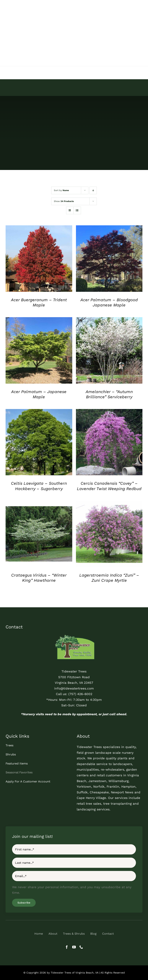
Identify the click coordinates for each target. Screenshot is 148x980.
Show (64, 201)
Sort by (61, 190)
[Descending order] (93, 190)
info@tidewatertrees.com (74, 688)
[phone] (81, 947)
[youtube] (74, 947)
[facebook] (67, 947)
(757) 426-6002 (80, 694)
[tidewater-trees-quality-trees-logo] (74, 635)
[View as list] (77, 210)
